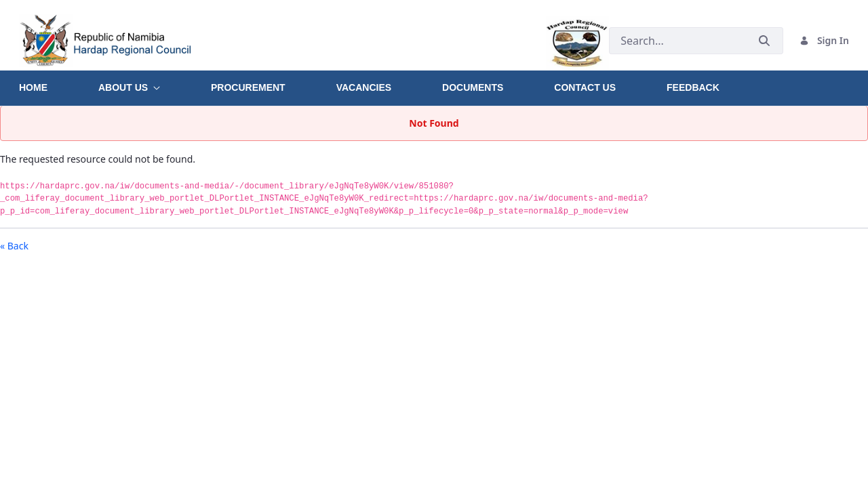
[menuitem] (59, 83)
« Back (14, 246)
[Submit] (764, 40)
